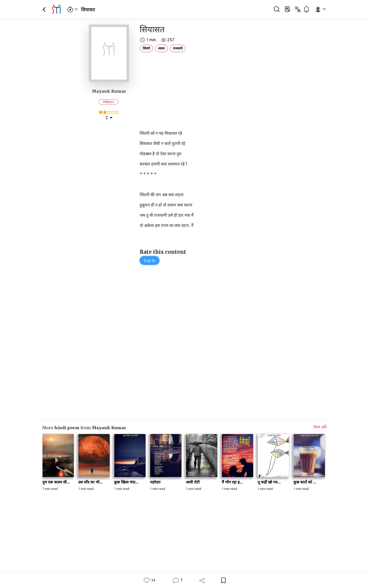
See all (320, 427)
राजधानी (178, 48)
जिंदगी (146, 48)
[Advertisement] (209, 90)
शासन (161, 48)
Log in (150, 260)
